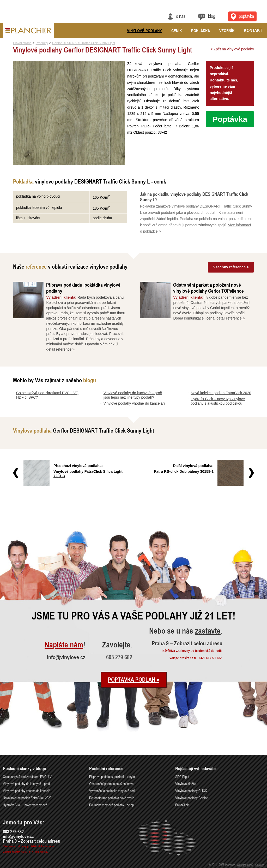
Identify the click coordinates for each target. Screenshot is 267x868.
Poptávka (230, 119)
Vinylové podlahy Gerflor (191, 798)
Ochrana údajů (245, 865)
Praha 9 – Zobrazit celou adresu (187, 643)
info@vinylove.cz (66, 657)
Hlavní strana (22, 43)
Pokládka (201, 31)
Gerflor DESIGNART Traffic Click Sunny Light (84, 43)
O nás (181, 16)
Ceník (177, 31)
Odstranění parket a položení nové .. (113, 784)
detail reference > (60, 349)
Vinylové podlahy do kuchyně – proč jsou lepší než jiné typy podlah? (133, 395)
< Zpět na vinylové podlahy (232, 49)
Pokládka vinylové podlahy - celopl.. (113, 805)
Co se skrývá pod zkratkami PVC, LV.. (28, 777)
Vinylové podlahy (144, 31)
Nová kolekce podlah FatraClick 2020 (221, 393)
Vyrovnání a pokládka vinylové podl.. (113, 791)
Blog (212, 16)
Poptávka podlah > (134, 680)
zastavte (208, 631)
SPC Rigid (182, 777)
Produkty (42, 43)
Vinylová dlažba (186, 784)
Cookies (260, 865)
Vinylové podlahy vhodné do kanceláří (134, 403)
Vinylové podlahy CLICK (191, 791)
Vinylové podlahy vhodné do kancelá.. (27, 791)
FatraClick (182, 805)
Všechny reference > (231, 267)
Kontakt (253, 30)
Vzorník (227, 31)
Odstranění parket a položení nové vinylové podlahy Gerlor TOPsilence (208, 288)
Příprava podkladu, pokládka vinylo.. (113, 777)
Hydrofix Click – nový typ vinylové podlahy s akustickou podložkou (218, 401)
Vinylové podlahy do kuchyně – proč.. (27, 784)
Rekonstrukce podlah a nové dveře (112, 798)
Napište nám (64, 645)
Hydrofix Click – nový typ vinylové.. (26, 805)
